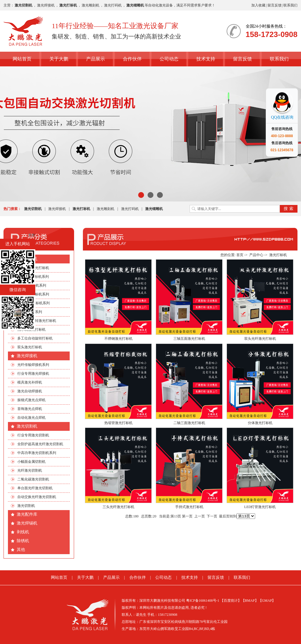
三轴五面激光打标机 (189, 339)
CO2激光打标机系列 (33, 277)
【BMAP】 (250, 601)
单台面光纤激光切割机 (35, 488)
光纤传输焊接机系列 (33, 365)
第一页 (187, 516)
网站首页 (22, 59)
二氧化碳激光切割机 (33, 479)
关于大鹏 (59, 59)
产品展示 (96, 59)
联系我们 (290, 5)
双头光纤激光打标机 (260, 339)
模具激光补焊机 (30, 382)
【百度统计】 (231, 601)
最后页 (224, 516)
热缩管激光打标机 (118, 423)
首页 (240, 255)
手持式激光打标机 (189, 507)
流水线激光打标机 (31, 329)
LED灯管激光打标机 (260, 507)
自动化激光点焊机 (31, 418)
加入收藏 (258, 5)
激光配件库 (27, 514)
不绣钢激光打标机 (118, 339)
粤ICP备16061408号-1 (203, 601)
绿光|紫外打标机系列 (34, 303)
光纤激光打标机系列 (33, 294)
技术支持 (206, 59)
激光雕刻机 (91, 5)
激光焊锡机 (27, 523)
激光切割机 (27, 426)
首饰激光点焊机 (30, 409)
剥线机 (23, 532)
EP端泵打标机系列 (32, 285)
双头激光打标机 (30, 347)
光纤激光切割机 (30, 470)
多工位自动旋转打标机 (35, 338)
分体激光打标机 (260, 423)
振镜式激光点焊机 (31, 400)
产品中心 (256, 255)
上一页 (200, 516)
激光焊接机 (46, 5)
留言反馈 (275, 5)
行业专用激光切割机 (33, 435)
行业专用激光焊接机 (33, 374)
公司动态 (169, 59)
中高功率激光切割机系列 (37, 453)
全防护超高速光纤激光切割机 (40, 444)
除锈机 (23, 541)
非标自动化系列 (30, 312)
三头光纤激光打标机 (118, 507)
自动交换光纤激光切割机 (37, 497)
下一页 (212, 516)
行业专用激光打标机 (33, 268)
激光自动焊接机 (30, 391)
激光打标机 (27, 259)
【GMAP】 (267, 601)
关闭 (32, 235)
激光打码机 (113, 5)
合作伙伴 (132, 59)
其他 (21, 550)
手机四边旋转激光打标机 (37, 321)
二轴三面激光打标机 (189, 423)
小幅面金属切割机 (31, 462)
